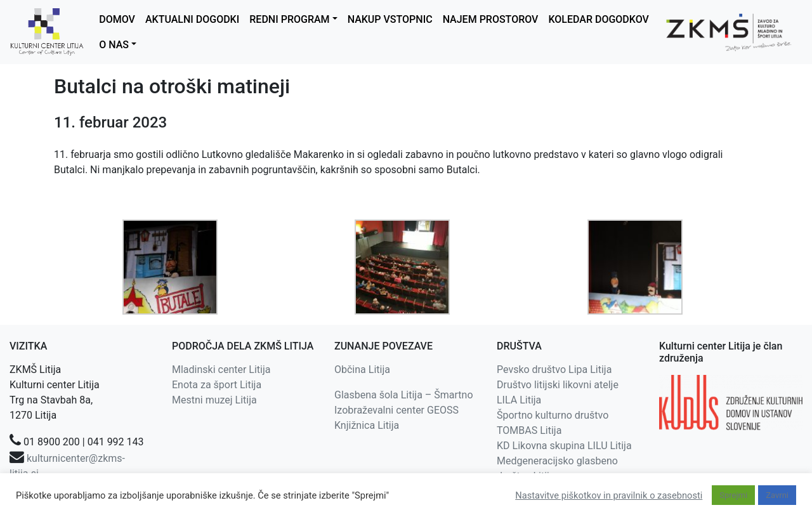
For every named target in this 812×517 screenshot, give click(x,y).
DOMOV (117, 19)
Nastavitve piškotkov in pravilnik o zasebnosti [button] (609, 495)
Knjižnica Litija (367, 425)
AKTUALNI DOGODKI (192, 19)
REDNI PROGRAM (289, 19)
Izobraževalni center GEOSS (396, 410)
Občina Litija (362, 370)
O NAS (114, 45)
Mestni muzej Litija (214, 400)
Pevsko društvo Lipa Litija (554, 370)
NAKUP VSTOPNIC (390, 19)
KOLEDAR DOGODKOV (598, 19)
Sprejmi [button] (733, 495)
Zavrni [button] (777, 495)
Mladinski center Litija (221, 370)
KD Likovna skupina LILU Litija (564, 446)
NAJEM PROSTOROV (491, 19)
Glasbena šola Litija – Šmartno (404, 395)
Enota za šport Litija (217, 385)
